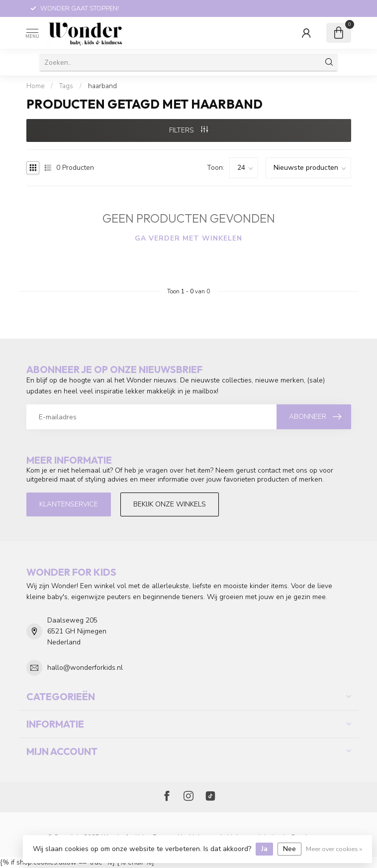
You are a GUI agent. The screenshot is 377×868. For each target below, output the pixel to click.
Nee (289, 849)
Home (35, 86)
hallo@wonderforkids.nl (85, 668)
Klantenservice (69, 504)
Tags (66, 86)
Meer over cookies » (334, 849)
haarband (102, 86)
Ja (264, 849)
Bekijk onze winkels (170, 504)
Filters (188, 130)
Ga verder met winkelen (188, 238)
